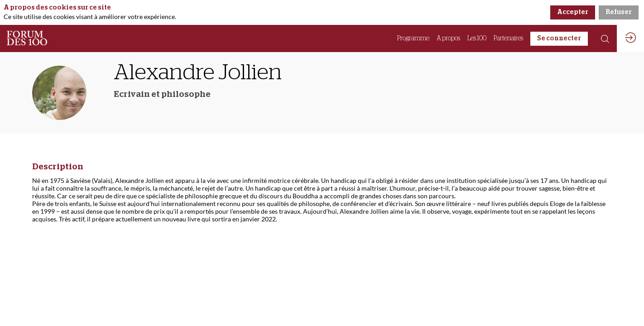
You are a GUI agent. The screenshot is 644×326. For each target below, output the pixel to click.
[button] (559, 39)
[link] (413, 38)
